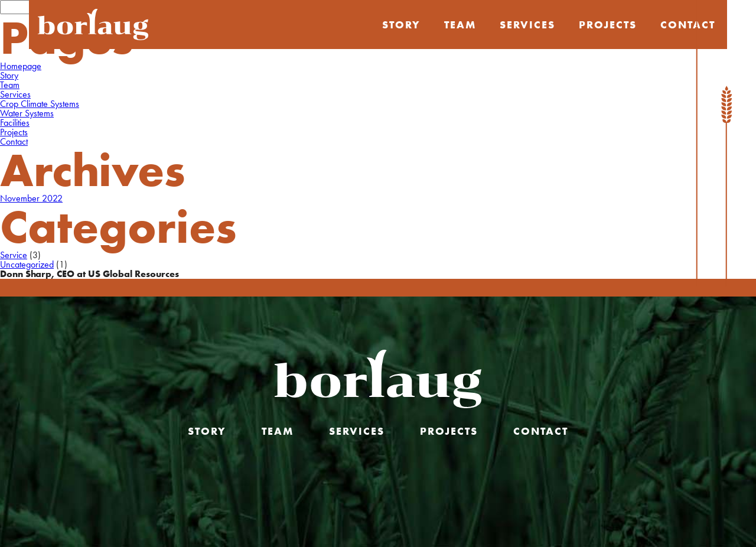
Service (14, 255)
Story (401, 25)
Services (527, 25)
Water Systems (27, 113)
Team (460, 25)
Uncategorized (27, 264)
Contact (14, 141)
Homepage (21, 66)
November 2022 (31, 198)
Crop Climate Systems (40, 104)
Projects (608, 25)
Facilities (15, 123)
